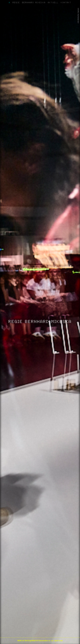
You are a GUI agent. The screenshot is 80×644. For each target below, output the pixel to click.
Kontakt (66, 2)
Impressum (78, 10)
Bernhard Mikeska (34, 2)
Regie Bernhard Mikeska (40, 321)
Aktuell (53, 2)
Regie (16, 2)
